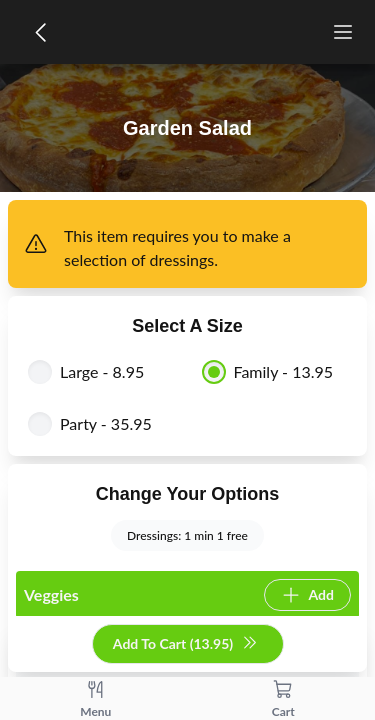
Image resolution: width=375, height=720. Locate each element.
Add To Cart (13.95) (185, 644)
